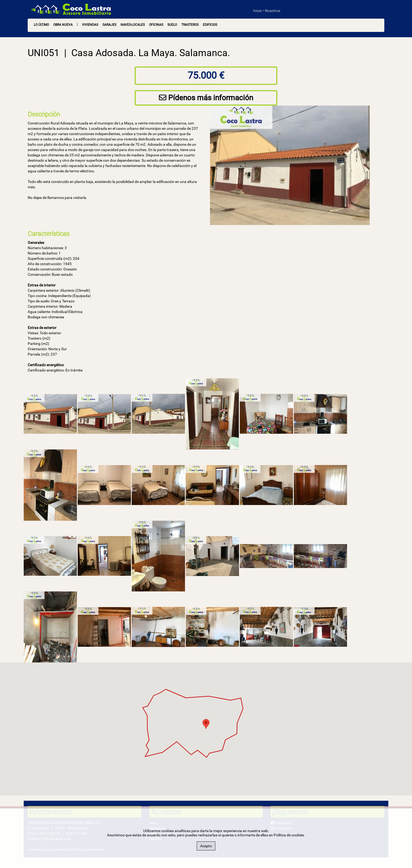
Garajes (109, 25)
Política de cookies (289, 835)
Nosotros (273, 11)
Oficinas (156, 25)
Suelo (172, 25)
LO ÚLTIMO (41, 25)
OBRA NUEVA (63, 25)
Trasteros (190, 25)
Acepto (206, 846)
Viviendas (90, 25)
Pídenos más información (206, 98)
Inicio (257, 11)
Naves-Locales (133, 25)
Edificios (210, 25)
